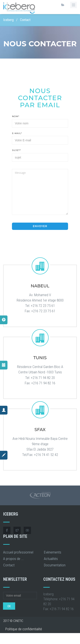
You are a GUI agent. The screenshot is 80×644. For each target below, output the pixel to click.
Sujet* (16, 150)
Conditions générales (20, 637)
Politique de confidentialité (24, 629)
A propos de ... (13, 559)
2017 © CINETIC (13, 621)
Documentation (55, 565)
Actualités (51, 559)
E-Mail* (17, 133)
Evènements (53, 552)
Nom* (16, 116)
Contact (9, 565)
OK (9, 606)
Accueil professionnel (18, 552)
